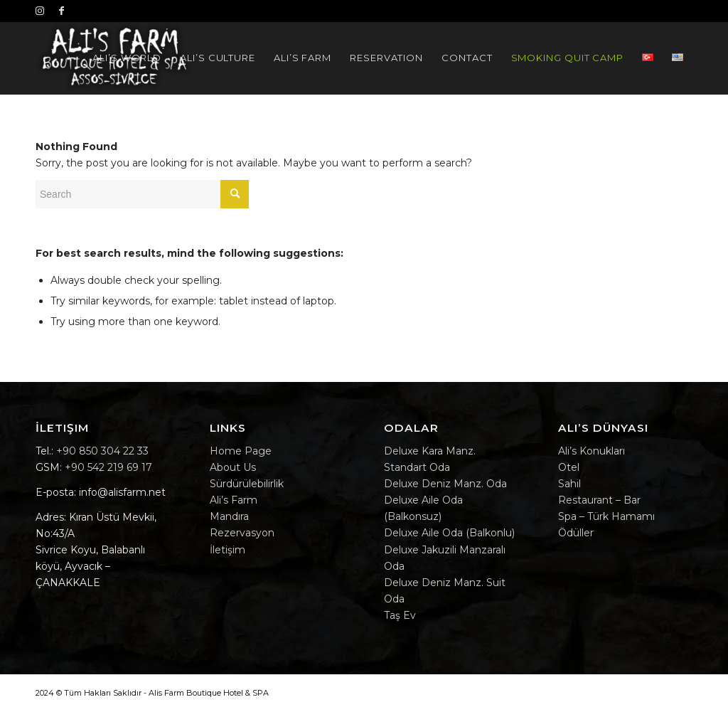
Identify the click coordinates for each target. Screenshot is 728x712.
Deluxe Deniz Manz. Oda (445, 484)
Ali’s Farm (234, 500)
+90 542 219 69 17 (108, 467)
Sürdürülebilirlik (247, 484)
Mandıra (229, 516)
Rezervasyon (242, 533)
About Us (233, 467)
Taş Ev (400, 615)
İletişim (227, 550)
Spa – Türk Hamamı (606, 516)
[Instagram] (39, 11)
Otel (569, 467)
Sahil (569, 484)
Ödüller (576, 533)
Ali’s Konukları (591, 451)
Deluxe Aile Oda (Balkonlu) (449, 533)
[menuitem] (127, 58)
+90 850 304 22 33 (102, 451)
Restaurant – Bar (599, 500)
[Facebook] (61, 11)
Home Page (241, 451)
